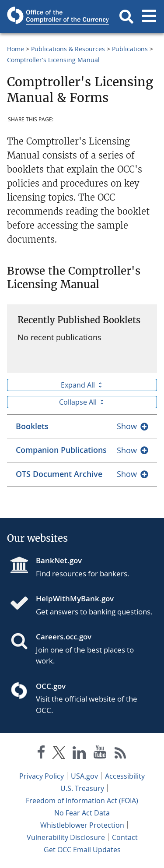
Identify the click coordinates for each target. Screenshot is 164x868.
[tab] (82, 426)
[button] (126, 17)
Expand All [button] (82, 385)
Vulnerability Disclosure (66, 837)
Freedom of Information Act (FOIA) (82, 801)
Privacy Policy (42, 776)
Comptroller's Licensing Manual (53, 60)
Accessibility (125, 776)
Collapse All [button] (82, 402)
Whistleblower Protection (82, 825)
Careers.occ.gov (64, 637)
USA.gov (84, 776)
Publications (130, 49)
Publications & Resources (68, 49)
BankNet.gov (59, 560)
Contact (125, 837)
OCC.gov (51, 686)
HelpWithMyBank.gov (75, 598)
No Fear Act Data (82, 813)
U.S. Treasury (82, 788)
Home (16, 49)
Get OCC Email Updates (82, 850)
